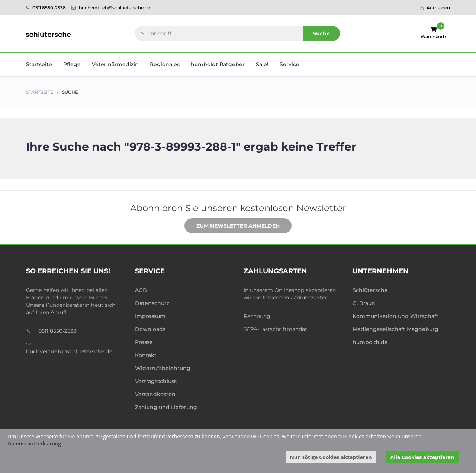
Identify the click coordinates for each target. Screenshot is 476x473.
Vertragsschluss (156, 381)
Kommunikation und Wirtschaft (395, 316)
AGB (141, 290)
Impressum (150, 316)
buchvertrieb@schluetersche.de (111, 8)
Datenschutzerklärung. (35, 443)
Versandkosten (155, 394)
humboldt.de (370, 342)
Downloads (150, 329)
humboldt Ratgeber (218, 64)
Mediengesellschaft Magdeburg (395, 329)
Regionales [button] (165, 64)
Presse (144, 342)
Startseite (39, 64)
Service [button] (290, 64)
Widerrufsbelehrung (163, 368)
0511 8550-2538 (46, 8)
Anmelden (435, 8)
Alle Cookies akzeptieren (422, 457)
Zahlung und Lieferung (166, 407)
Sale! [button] (262, 64)
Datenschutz (152, 303)
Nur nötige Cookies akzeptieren (331, 457)
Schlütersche (370, 290)
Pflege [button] (72, 64)
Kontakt (146, 355)
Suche (321, 33)
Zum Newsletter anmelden (232, 226)
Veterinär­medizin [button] (115, 64)
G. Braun (364, 303)
